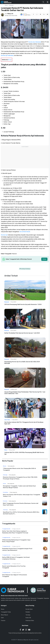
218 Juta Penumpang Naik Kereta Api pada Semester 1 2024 (23, 304)
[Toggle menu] (48, 2)
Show (10, 60)
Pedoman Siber (30, 620)
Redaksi (28, 612)
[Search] (43, 2)
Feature (3, 620)
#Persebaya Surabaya (25, 269)
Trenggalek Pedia (6, 612)
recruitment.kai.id (25, 232)
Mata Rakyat (4, 615)
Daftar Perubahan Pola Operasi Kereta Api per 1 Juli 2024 (22, 333)
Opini (2, 618)
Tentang (28, 615)
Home (6, 5)
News (3, 609)
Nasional (11, 5)
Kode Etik (28, 618)
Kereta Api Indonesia (35, 42)
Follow (44, 259)
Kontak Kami (29, 609)
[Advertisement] (25, 158)
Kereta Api (4, 235)
